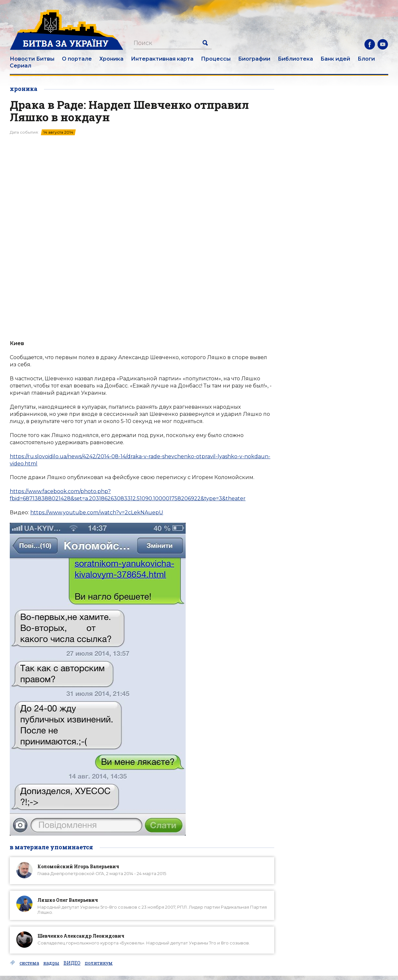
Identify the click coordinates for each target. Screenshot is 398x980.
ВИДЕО (72, 963)
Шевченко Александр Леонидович (81, 936)
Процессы (216, 59)
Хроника (111, 59)
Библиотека (295, 59)
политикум (99, 963)
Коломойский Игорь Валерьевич (78, 866)
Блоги (366, 59)
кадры (51, 963)
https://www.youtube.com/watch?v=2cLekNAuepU (97, 512)
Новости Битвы (32, 59)
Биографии (254, 59)
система (29, 963)
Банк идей (335, 59)
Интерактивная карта (162, 59)
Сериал (21, 66)
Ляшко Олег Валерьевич (68, 900)
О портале (77, 59)
